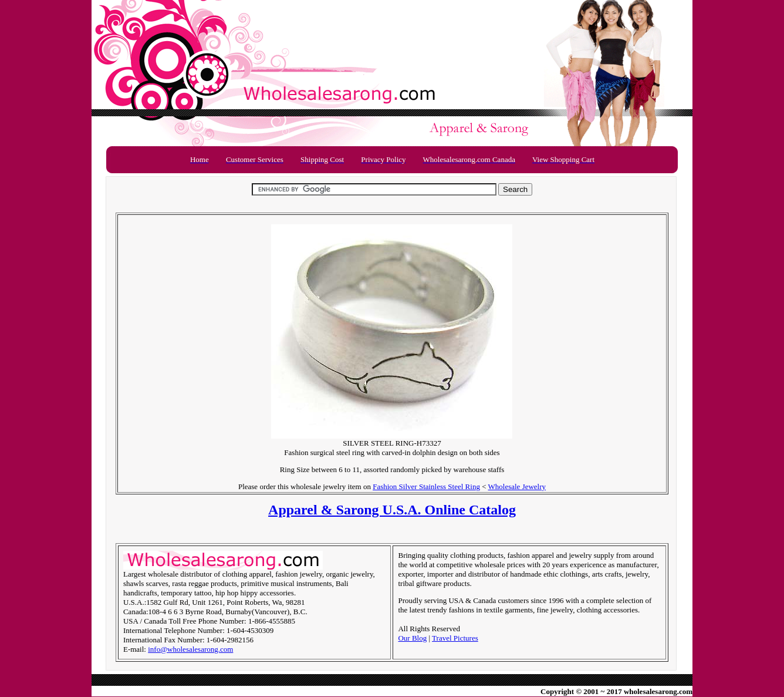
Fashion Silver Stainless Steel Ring (426, 486)
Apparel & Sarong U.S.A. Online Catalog (392, 510)
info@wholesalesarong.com (190, 649)
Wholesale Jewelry (517, 486)
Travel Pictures (455, 638)
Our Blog (412, 638)
